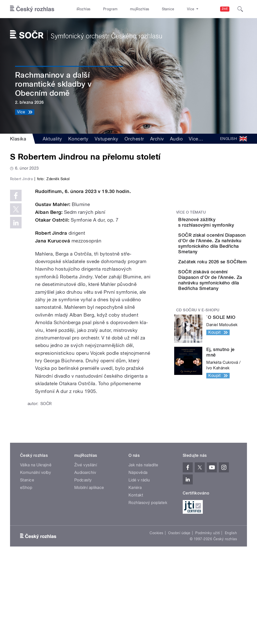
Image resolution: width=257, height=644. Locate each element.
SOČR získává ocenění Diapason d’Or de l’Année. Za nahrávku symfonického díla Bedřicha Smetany (226, 316)
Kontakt (136, 581)
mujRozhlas (127, 9)
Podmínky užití (208, 618)
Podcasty (83, 565)
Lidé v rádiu (139, 565)
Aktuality (52, 139)
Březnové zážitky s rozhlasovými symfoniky (225, 225)
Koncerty (78, 139)
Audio (176, 139)
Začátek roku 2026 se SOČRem (226, 283)
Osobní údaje (179, 618)
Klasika (18, 139)
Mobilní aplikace (89, 573)
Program (103, 9)
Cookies (156, 618)
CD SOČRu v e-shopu (198, 352)
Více (196, 139)
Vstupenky (107, 139)
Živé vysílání (86, 550)
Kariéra (135, 573)
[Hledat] (240, 9)
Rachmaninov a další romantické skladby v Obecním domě (53, 84)
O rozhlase (173, 9)
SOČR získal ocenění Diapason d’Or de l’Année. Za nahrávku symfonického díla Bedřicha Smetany (226, 256)
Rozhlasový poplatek (148, 588)
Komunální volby (36, 558)
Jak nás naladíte (143, 550)
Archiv (157, 139)
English (231, 618)
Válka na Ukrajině (36, 550)
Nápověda (138, 558)
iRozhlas (81, 9)
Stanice (150, 9)
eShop (26, 573)
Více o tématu (191, 212)
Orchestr (134, 139)
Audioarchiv (85, 558)
